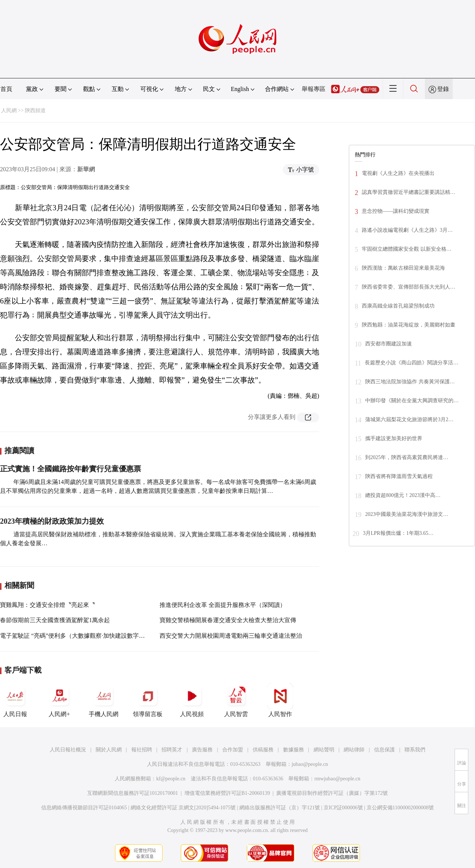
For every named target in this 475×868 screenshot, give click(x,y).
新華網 (86, 169)
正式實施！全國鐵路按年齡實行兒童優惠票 (71, 469)
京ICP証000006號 (343, 808)
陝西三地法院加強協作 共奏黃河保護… (410, 382)
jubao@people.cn (310, 764)
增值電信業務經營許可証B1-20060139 (227, 793)
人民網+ (59, 700)
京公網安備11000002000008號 (400, 808)
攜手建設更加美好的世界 (394, 438)
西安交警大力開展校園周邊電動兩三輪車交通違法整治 (231, 636)
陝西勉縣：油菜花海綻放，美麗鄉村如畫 (409, 325)
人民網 (9, 110)
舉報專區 (314, 89)
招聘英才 (172, 750)
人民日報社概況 (68, 750)
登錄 (443, 89)
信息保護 (384, 750)
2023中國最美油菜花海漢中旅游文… (407, 514)
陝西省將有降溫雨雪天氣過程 (399, 476)
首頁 (6, 89)
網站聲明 (324, 750)
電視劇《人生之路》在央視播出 (398, 173)
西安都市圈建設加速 (389, 344)
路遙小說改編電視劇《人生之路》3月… (407, 230)
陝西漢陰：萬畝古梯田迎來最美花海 (403, 268)
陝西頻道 (35, 110)
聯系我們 (415, 750)
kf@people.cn (171, 779)
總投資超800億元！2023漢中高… (403, 495)
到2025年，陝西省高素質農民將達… (407, 457)
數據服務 (294, 750)
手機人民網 (104, 700)
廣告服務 (202, 750)
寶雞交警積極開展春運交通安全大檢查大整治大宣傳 (228, 620)
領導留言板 (148, 700)
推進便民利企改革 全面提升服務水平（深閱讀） (223, 605)
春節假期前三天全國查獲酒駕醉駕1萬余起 (55, 620)
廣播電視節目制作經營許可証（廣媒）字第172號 (332, 793)
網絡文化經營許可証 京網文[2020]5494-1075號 (183, 808)
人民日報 (15, 700)
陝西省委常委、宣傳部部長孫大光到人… (409, 287)
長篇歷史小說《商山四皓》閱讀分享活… (412, 363)
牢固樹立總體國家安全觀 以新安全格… (407, 249)
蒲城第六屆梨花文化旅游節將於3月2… (409, 420)
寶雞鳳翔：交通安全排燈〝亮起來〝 (47, 605)
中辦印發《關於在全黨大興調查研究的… (412, 401)
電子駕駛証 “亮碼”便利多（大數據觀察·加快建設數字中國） (78, 636)
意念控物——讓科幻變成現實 (396, 211)
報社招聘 (142, 750)
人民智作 (280, 700)
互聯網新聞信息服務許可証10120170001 (133, 793)
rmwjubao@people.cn (337, 779)
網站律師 (354, 750)
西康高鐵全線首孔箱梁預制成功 (398, 306)
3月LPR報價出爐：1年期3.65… (398, 533)
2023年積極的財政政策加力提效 (52, 521)
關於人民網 (109, 750)
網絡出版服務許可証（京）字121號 (280, 808)
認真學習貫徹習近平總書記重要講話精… (409, 192)
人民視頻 (192, 700)
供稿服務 (263, 750)
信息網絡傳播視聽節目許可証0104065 (84, 808)
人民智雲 (236, 700)
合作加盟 (233, 750)
